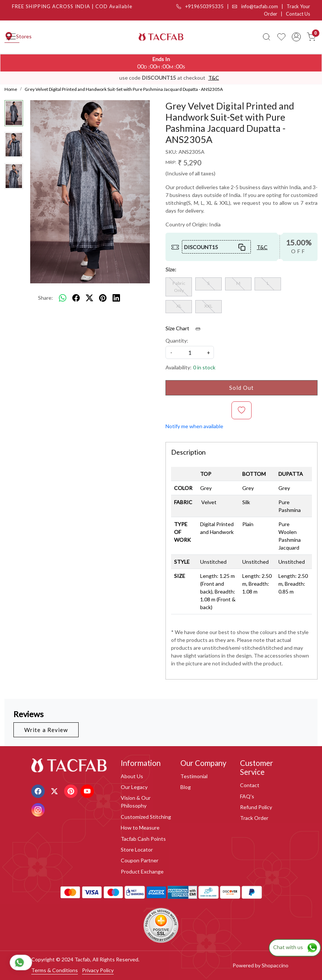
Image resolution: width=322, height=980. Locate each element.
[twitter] (89, 298)
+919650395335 (200, 6)
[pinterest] (103, 298)
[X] (55, 790)
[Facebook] (39, 790)
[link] (266, 37)
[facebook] (76, 298)
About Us (132, 776)
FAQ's (247, 796)
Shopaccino (275, 965)
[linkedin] (116, 298)
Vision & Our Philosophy (136, 802)
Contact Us (298, 14)
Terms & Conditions (55, 970)
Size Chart (185, 328)
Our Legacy (134, 787)
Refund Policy (256, 807)
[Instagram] (39, 809)
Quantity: (177, 341)
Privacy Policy (98, 970)
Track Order (254, 818)
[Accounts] (296, 37)
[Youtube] (88, 790)
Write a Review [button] (46, 730)
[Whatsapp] (63, 298)
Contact (250, 785)
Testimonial (194, 776)
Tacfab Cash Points (143, 839)
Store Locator (137, 849)
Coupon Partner (140, 860)
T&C (214, 78)
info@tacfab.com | (259, 6)
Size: (171, 269)
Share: (45, 298)
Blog (186, 787)
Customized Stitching (146, 817)
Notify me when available (194, 426)
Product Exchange (142, 871)
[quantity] (190, 352)
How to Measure (140, 828)
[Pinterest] (72, 790)
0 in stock (204, 367)
